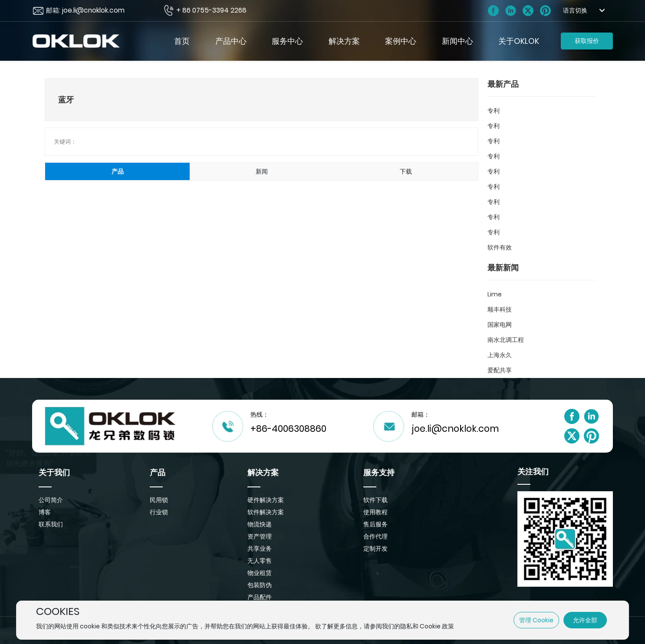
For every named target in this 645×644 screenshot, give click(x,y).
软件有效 (500, 247)
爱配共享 (500, 370)
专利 (494, 111)
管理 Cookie (536, 620)
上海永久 (500, 355)
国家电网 (500, 325)
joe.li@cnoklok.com (455, 429)
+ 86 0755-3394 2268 (211, 10)
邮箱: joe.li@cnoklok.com (85, 10)
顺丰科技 (500, 309)
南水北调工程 (506, 340)
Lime (495, 294)
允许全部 (585, 620)
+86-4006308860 (288, 429)
